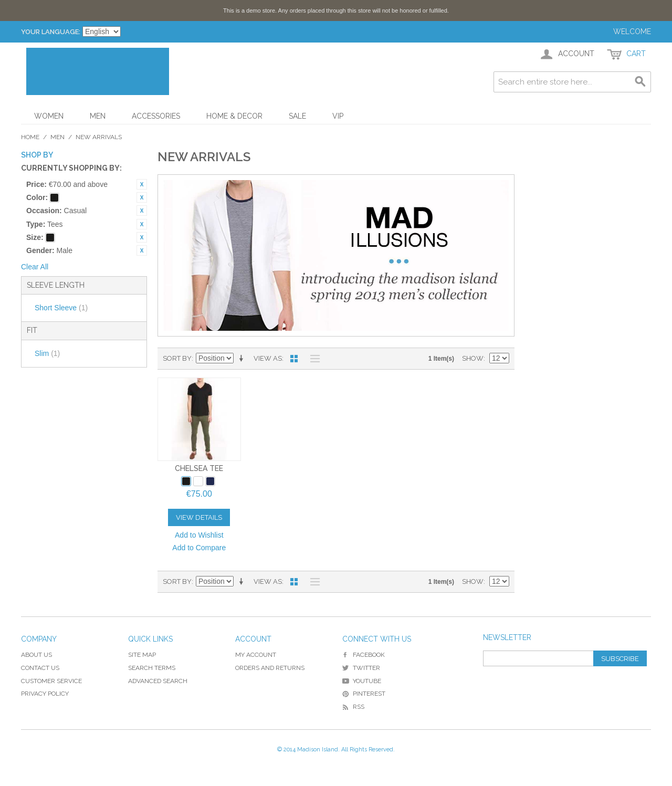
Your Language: (51, 32)
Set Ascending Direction (243, 359)
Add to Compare (199, 548)
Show (473, 358)
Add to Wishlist (199, 535)
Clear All (35, 267)
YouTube (362, 681)
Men (98, 116)
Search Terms (152, 668)
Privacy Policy (45, 694)
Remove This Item (142, 184)
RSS (353, 707)
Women (49, 116)
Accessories (156, 116)
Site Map (142, 655)
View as (268, 358)
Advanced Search (158, 681)
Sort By (177, 358)
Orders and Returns (270, 668)
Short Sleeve (61, 308)
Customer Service (51, 681)
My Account (256, 655)
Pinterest (364, 694)
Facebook (364, 655)
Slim (47, 353)
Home (30, 137)
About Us (36, 655)
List (312, 359)
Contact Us (40, 668)
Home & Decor (234, 116)
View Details (199, 517)
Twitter (361, 668)
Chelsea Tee (199, 468)
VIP (338, 116)
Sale (297, 116)
